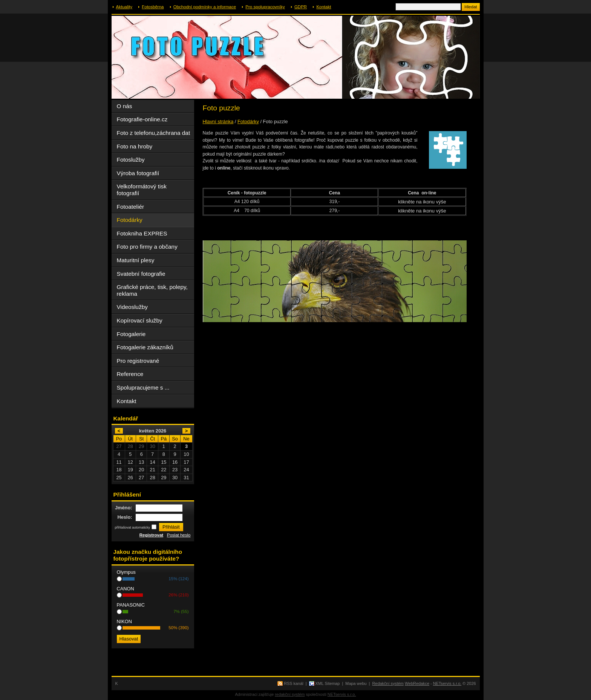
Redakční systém (388, 683)
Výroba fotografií (138, 173)
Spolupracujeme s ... (143, 387)
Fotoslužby (131, 160)
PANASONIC (131, 605)
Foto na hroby (135, 146)
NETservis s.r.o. (447, 683)
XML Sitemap (328, 683)
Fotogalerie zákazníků (145, 347)
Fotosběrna (153, 7)
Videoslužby (132, 307)
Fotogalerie (131, 334)
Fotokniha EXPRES (142, 233)
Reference (130, 374)
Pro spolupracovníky (265, 7)
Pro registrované (138, 361)
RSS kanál (293, 683)
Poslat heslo (179, 535)
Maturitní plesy (136, 260)
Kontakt (324, 7)
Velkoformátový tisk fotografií (142, 190)
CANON (126, 589)
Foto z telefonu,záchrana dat (154, 133)
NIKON (125, 621)
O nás (125, 106)
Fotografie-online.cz (142, 119)
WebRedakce (417, 683)
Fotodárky (248, 122)
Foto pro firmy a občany (147, 247)
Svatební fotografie (141, 274)
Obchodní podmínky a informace (205, 7)
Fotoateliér (131, 207)
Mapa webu (356, 683)
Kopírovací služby (140, 320)
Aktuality (124, 7)
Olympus (126, 572)
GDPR (301, 7)
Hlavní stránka (218, 122)
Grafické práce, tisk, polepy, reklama (152, 290)
